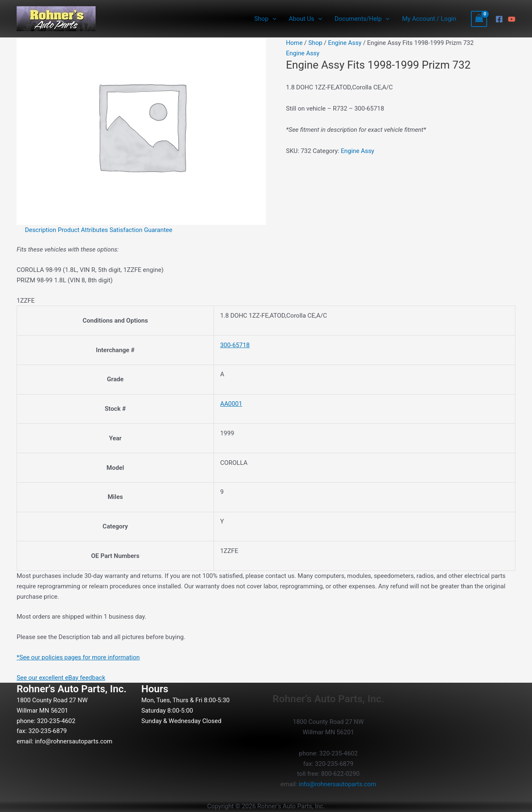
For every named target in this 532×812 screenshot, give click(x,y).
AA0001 (231, 404)
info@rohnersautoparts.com (74, 741)
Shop (265, 19)
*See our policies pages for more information (79, 657)
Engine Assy (345, 43)
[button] (272, 19)
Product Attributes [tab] (84, 230)
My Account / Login (429, 19)
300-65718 (235, 345)
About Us (305, 19)
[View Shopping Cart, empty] (479, 19)
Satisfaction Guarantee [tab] (142, 230)
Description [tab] (41, 230)
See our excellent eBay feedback (61, 678)
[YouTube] (512, 19)
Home (294, 43)
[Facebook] (499, 19)
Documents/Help (362, 19)
